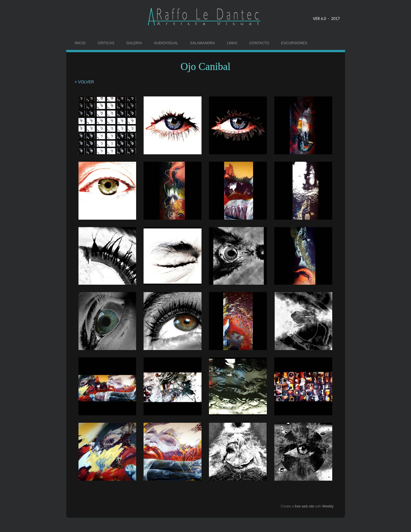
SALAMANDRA (203, 43)
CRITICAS (106, 43)
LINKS (232, 43)
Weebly (328, 506)
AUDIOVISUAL (166, 43)
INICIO (80, 43)
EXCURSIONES (294, 43)
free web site (305, 506)
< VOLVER (85, 82)
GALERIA (134, 43)
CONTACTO (259, 43)
